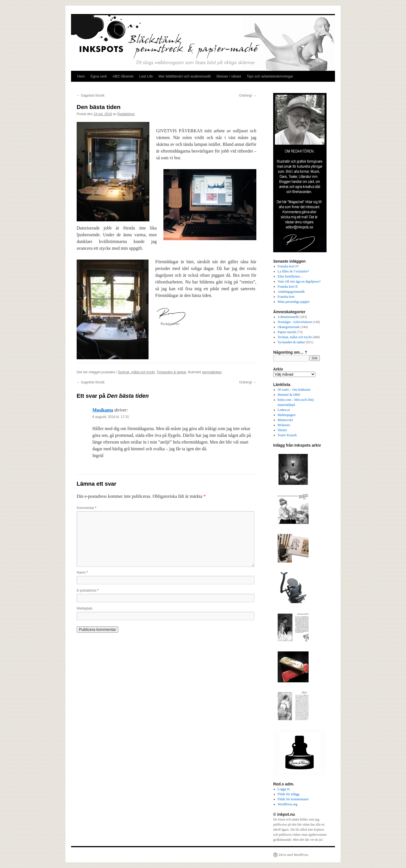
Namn (82, 572)
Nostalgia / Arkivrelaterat (295, 322)
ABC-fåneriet (123, 76)
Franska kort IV (288, 266)
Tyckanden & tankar (171, 372)
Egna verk (99, 76)
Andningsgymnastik (291, 292)
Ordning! (248, 96)
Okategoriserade (289, 327)
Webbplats (85, 608)
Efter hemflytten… (290, 276)
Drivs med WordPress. (294, 855)
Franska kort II (288, 287)
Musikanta (103, 410)
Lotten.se (284, 410)
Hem (81, 76)
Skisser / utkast (229, 76)
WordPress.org (288, 804)
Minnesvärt (285, 420)
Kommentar (86, 508)
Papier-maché (287, 332)
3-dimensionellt (288, 317)
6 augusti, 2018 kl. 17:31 (111, 417)
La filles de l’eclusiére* (294, 271)
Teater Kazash (287, 435)
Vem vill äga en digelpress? (299, 281)
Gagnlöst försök (91, 96)
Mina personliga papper (294, 302)
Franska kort (286, 297)
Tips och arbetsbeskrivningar (270, 76)
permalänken (212, 372)
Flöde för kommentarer (293, 799)
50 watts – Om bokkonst (294, 390)
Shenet (282, 430)
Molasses (284, 425)
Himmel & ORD (289, 395)
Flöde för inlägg (288, 794)
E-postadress (88, 590)
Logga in (284, 789)
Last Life (146, 76)
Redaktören (126, 114)
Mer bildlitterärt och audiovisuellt (185, 76)
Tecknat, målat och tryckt (136, 372)
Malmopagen (287, 415)
